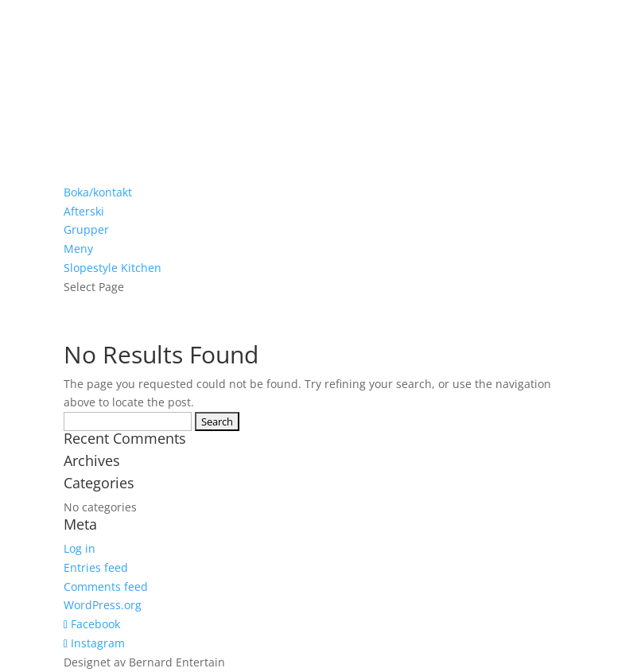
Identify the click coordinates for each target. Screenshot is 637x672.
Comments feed (106, 587)
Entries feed (96, 567)
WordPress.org (103, 605)
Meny (78, 249)
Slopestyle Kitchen (113, 268)
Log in (80, 548)
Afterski (84, 211)
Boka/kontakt (98, 192)
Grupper (86, 229)
